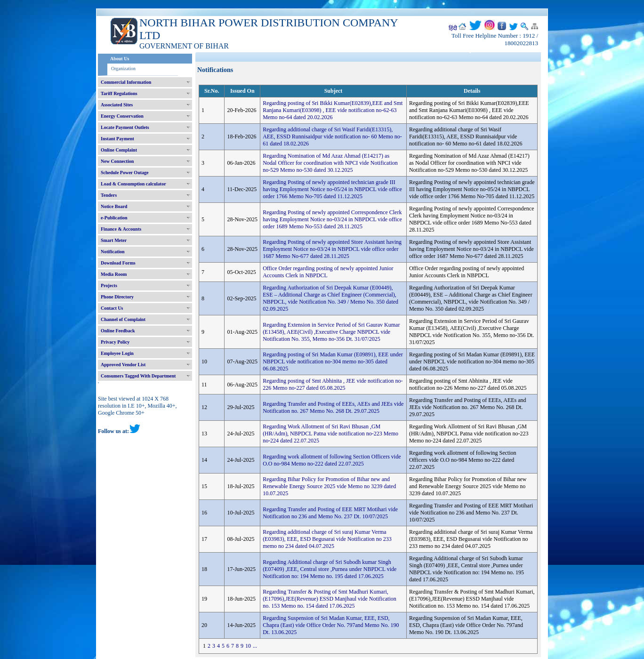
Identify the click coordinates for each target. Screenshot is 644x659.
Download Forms (118, 263)
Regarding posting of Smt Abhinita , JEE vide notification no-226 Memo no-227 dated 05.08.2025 (333, 384)
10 (248, 646)
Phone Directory (117, 297)
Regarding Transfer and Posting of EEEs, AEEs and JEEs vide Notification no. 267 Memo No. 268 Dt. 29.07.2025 (333, 407)
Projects (109, 285)
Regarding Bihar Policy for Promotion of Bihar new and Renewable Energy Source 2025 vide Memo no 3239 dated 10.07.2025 (329, 486)
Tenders (109, 195)
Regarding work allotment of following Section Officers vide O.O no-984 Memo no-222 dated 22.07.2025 (332, 460)
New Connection (117, 161)
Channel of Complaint (123, 319)
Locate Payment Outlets (125, 127)
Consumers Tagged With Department (138, 376)
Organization (123, 68)
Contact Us (112, 308)
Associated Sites (117, 105)
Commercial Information (126, 82)
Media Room (114, 274)
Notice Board (114, 206)
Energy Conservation (122, 116)
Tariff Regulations (119, 93)
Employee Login (117, 353)
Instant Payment (117, 139)
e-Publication (114, 218)
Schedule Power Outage (125, 173)
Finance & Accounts (121, 229)
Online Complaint (119, 150)
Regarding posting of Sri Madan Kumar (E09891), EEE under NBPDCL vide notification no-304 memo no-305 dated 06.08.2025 (333, 362)
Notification (113, 252)
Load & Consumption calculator (133, 184)
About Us (120, 59)
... (255, 646)
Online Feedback (118, 331)
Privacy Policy (115, 342)
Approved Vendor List (123, 365)
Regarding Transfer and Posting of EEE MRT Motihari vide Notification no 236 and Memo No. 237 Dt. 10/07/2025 (330, 513)
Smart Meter (114, 240)
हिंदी (453, 28)
